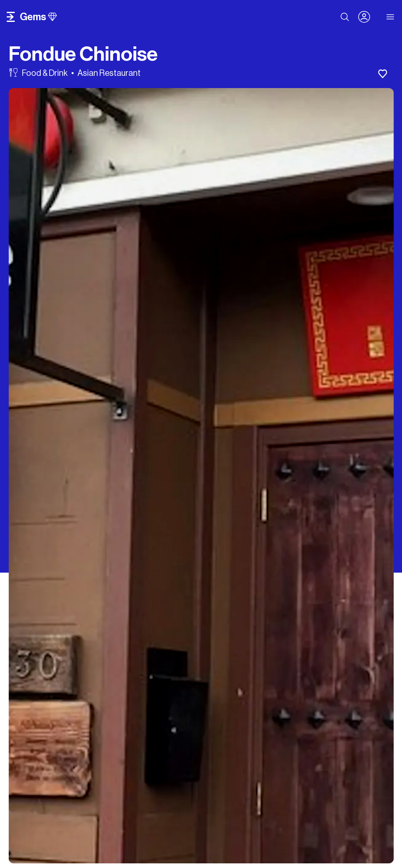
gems (38, 17)
